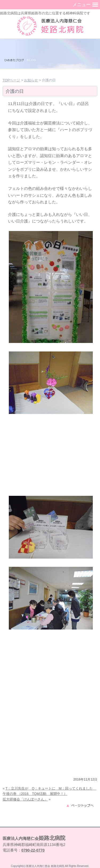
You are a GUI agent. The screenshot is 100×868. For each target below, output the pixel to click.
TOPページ (11, 80)
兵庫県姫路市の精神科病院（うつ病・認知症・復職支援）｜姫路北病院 (50, 26)
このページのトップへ (82, 805)
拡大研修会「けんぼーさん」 (25, 799)
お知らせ (31, 80)
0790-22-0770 (33, 850)
